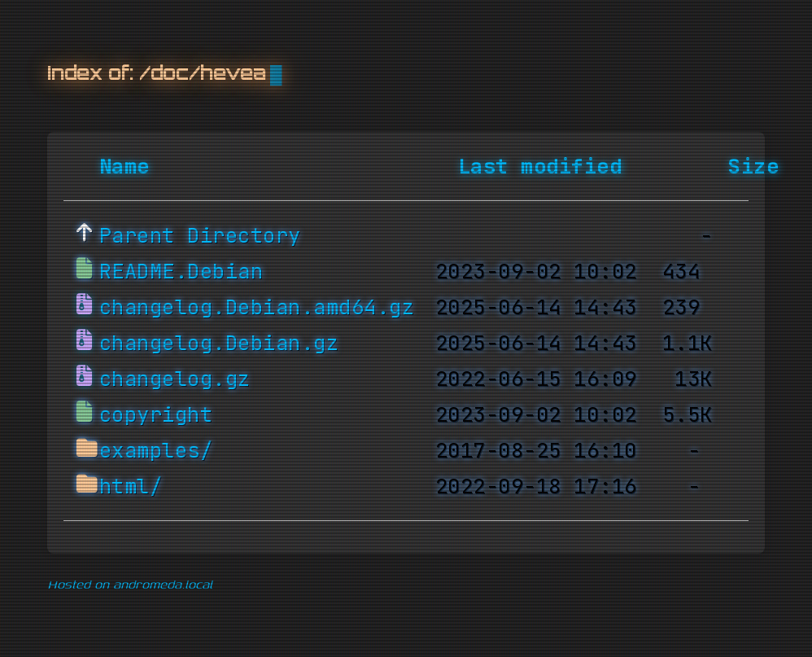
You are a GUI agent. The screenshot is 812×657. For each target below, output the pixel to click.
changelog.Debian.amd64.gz (257, 308)
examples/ (156, 451)
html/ (131, 487)
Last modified (540, 167)
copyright (156, 415)
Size (753, 167)
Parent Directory (200, 236)
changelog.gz (175, 379)
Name (124, 167)
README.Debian (181, 272)
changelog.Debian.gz (219, 344)
